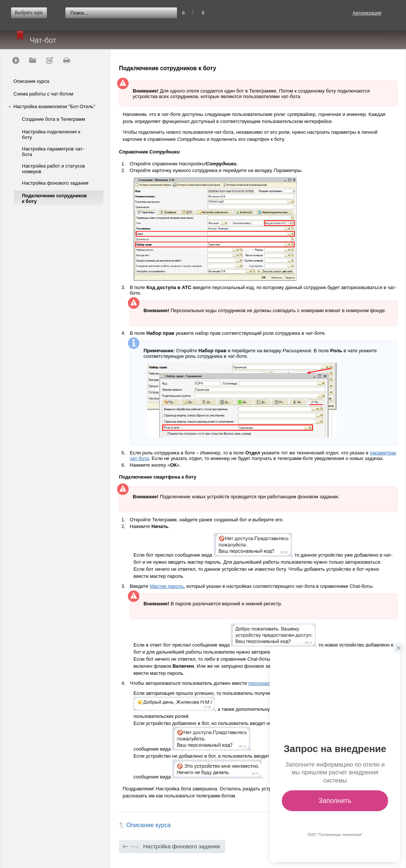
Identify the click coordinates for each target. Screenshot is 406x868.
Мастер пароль (167, 586)
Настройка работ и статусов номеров (53, 169)
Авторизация (367, 13)
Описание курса (31, 81)
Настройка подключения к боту (51, 135)
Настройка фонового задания (55, 183)
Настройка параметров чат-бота (53, 152)
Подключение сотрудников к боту (54, 198)
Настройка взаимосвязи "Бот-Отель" (54, 106)
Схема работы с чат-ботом (43, 94)
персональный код (269, 683)
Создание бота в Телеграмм (54, 119)
